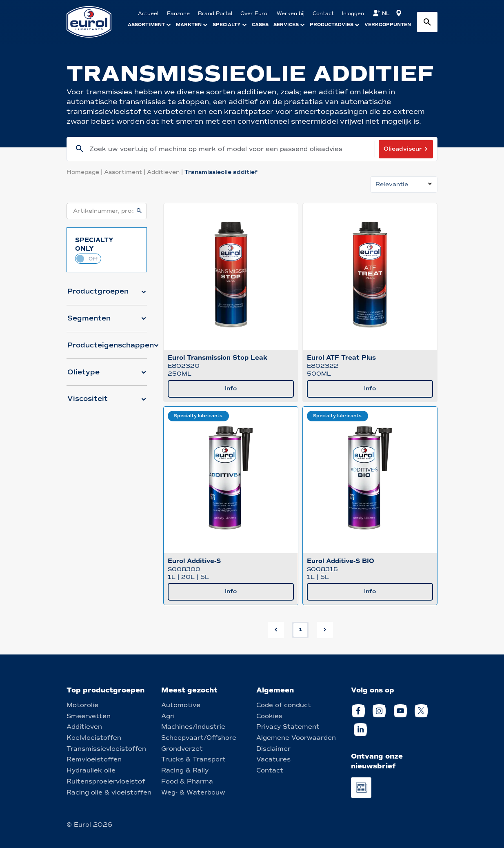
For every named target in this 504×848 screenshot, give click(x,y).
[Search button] (427, 22)
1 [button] (301, 630)
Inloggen (353, 13)
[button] (107, 295)
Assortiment (125, 172)
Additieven (166, 172)
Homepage (85, 172)
